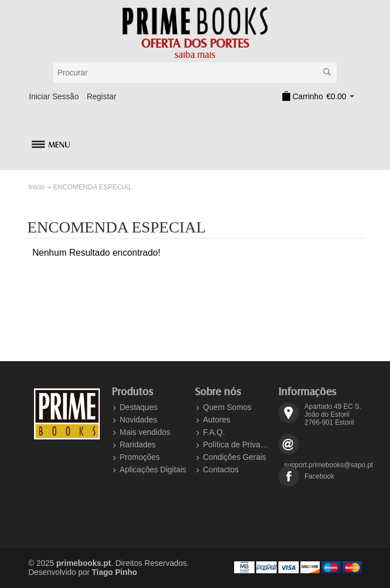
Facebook (319, 476)
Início (37, 187)
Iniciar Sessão (54, 96)
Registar (101, 96)
